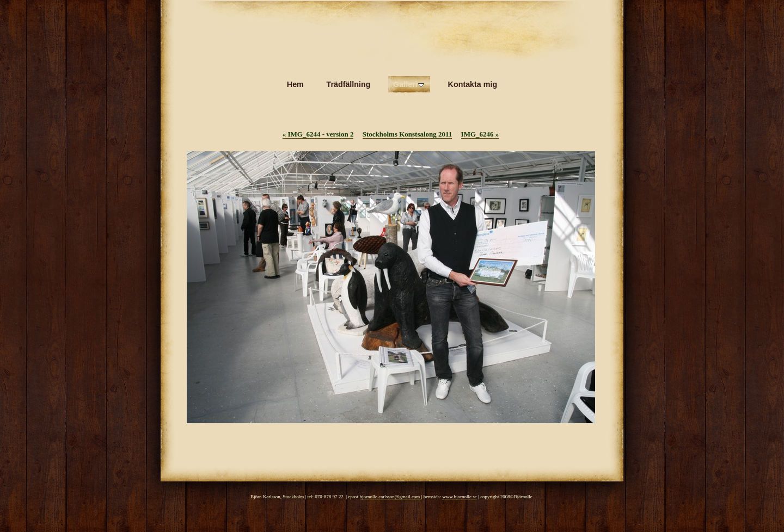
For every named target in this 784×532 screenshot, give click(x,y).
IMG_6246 (480, 134)
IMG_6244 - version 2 (318, 134)
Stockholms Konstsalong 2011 (408, 134)
